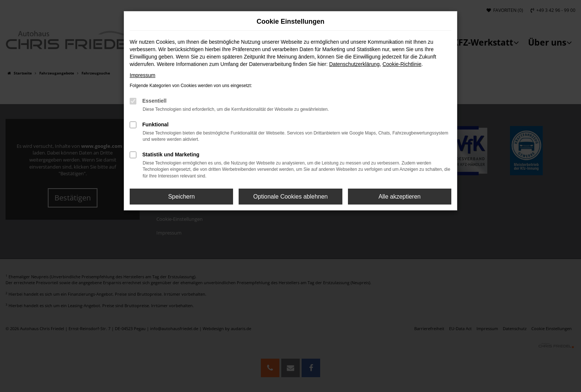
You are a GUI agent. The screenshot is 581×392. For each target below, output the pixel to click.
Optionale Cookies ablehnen (290, 197)
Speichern (182, 197)
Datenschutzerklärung (354, 64)
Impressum (142, 75)
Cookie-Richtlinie (402, 64)
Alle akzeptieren (399, 197)
